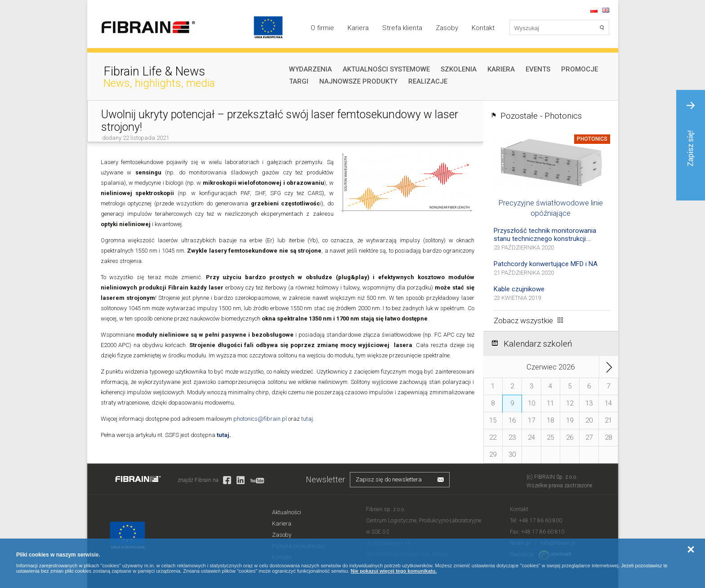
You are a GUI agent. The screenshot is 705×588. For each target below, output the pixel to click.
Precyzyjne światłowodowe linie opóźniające (551, 208)
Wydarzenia (310, 69)
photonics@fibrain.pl (260, 419)
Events (538, 69)
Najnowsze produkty (358, 81)
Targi (299, 81)
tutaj (307, 419)
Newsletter (326, 479)
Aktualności (287, 512)
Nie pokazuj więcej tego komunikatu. (394, 571)
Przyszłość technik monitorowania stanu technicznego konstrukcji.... (545, 235)
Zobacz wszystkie (523, 321)
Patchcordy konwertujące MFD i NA (546, 264)
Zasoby (447, 28)
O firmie (322, 28)
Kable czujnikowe (519, 289)
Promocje (580, 69)
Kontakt (483, 28)
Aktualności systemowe (386, 69)
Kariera (358, 28)
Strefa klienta (402, 28)
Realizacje (428, 81)
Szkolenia (459, 69)
